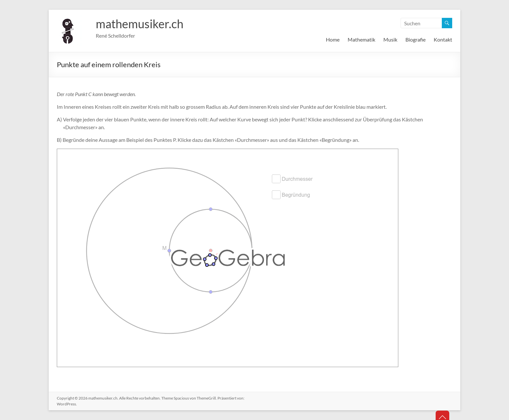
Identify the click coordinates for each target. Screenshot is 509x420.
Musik (390, 39)
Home (333, 39)
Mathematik (361, 39)
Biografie (416, 39)
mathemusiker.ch (140, 24)
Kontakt (443, 39)
